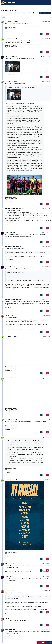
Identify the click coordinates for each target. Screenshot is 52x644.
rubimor (7, 315)
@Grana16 (11, 577)
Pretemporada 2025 (20, 83)
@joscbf (19, 247)
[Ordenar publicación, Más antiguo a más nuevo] (37, 13)
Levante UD (4, 13)
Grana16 (7, 564)
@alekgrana (14, 81)
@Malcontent (12, 232)
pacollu (7, 618)
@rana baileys (15, 21)
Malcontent (8, 208)
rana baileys (8, 21)
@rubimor (14, 336)
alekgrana (8, 57)
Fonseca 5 (8, 630)
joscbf (7, 232)
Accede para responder (45, 13)
